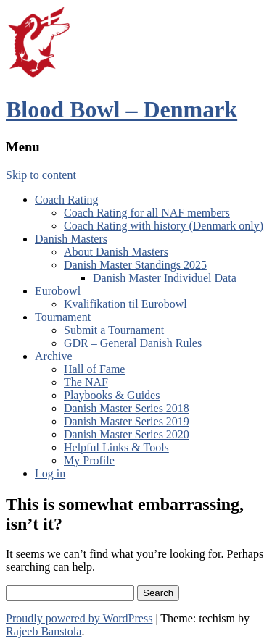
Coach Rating (67, 200)
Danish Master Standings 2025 (135, 265)
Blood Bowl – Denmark (121, 109)
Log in (50, 473)
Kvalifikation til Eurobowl (125, 304)
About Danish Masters (116, 252)
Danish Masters (71, 239)
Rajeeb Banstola (44, 631)
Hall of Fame (94, 369)
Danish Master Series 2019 (127, 421)
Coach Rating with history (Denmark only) (164, 226)
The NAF (86, 382)
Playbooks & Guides (112, 395)
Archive (54, 356)
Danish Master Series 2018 (127, 408)
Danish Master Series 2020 (127, 434)
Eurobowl (58, 291)
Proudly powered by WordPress (79, 618)
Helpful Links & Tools (116, 447)
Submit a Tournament (114, 330)
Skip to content (41, 175)
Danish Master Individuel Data (165, 278)
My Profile (89, 460)
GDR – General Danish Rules (133, 343)
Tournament (63, 317)
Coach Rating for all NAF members (147, 213)
